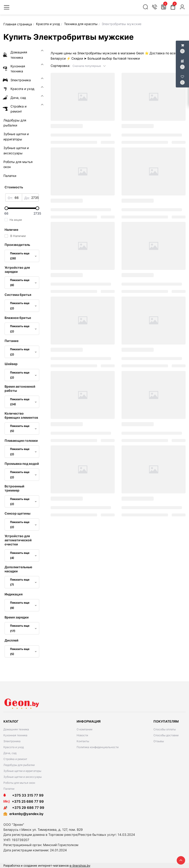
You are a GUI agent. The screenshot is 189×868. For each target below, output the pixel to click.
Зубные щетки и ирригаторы (22, 771)
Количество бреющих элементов (21, 415)
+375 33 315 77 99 (23, 795)
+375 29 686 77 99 (24, 808)
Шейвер (11, 364)
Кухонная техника (15, 735)
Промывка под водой (22, 464)
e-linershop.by (80, 865)
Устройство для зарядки (17, 270)
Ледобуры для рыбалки (19, 765)
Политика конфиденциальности (98, 747)
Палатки (9, 789)
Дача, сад (10, 753)
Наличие (11, 230)
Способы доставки (166, 735)
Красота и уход (14, 747)
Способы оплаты (165, 729)
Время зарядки (17, 617)
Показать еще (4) (23, 555)
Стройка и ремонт (15, 759)
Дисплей (12, 640)
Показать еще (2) (23, 306)
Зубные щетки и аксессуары (23, 777)
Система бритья (18, 295)
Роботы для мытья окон (19, 783)
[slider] (22, 208)
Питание (12, 341)
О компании (84, 729)
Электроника (12, 741)
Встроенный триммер (14, 488)
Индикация (14, 594)
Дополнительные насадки (18, 569)
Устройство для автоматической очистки (18, 540)
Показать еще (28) (23, 256)
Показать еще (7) (23, 582)
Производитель (17, 245)
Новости (82, 735)
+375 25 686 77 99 (28, 801)
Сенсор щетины (17, 513)
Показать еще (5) (23, 428)
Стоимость (14, 187)
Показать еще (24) (23, 402)
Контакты (83, 741)
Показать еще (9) (23, 605)
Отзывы (159, 741)
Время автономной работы (20, 388)
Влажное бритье (18, 318)
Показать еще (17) (23, 628)
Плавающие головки (21, 441)
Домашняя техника (16, 729)
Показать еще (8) (23, 283)
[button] (89, 66)
